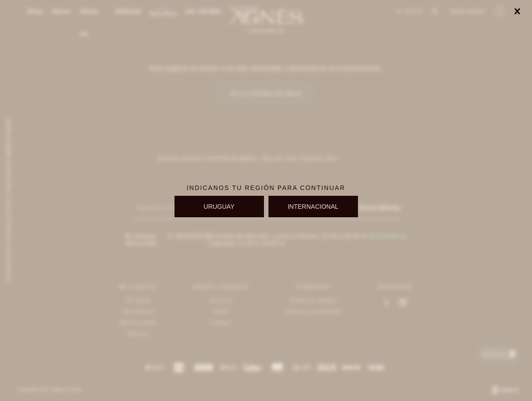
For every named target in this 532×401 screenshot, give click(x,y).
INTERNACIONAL (313, 207)
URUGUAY (219, 207)
